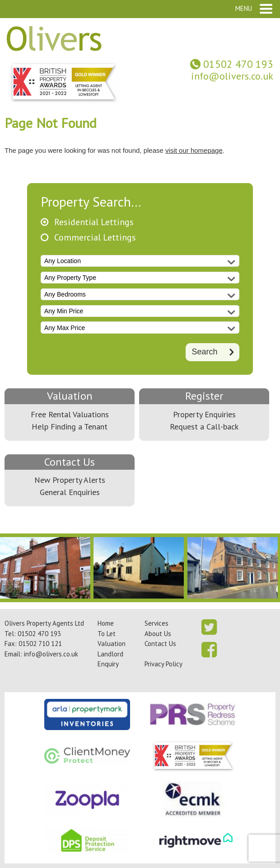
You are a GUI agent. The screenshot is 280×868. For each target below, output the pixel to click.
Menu (244, 8)
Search (204, 352)
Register (204, 396)
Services (156, 623)
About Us (158, 634)
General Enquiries (70, 492)
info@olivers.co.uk (232, 76)
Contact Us (70, 462)
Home (106, 623)
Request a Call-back (204, 427)
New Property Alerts (70, 480)
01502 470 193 (238, 64)
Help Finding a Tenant (70, 427)
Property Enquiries (204, 414)
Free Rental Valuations (70, 414)
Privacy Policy (163, 664)
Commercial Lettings (95, 238)
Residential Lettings (94, 222)
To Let (107, 634)
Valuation (70, 396)
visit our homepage (194, 150)
